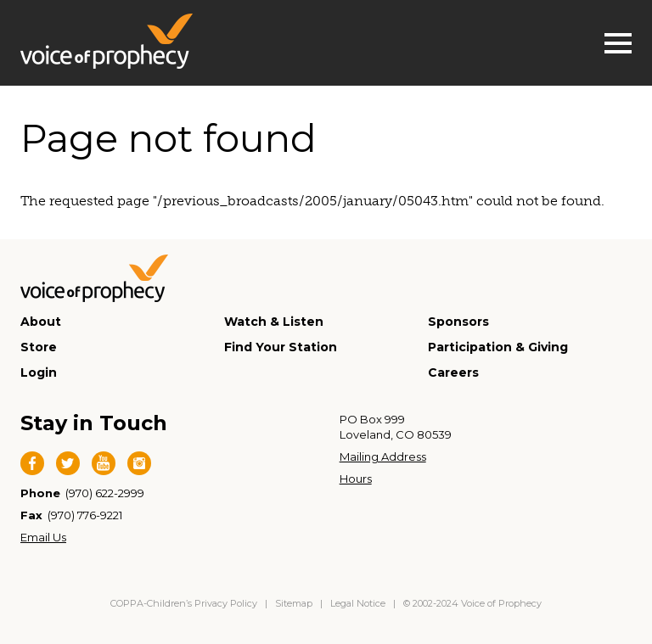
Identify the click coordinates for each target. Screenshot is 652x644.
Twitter (68, 463)
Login (39, 372)
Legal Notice (358, 603)
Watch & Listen (274, 322)
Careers (453, 372)
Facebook (32, 463)
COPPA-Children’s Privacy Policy (185, 603)
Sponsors (458, 322)
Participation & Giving (498, 347)
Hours (356, 479)
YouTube (104, 463)
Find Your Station (281, 347)
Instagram (139, 463)
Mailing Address (383, 456)
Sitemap (294, 603)
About (41, 322)
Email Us (43, 537)
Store (39, 347)
